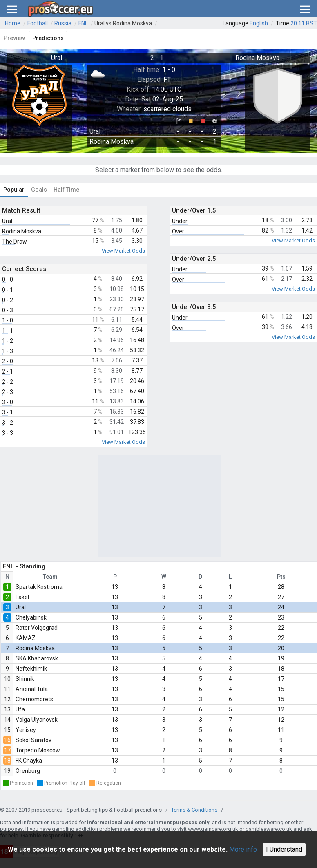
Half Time (66, 190)
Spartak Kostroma (39, 587)
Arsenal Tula (32, 689)
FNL (83, 23)
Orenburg (28, 771)
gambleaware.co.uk (269, 829)
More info (243, 849)
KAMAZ (26, 638)
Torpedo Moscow (38, 750)
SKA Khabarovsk (37, 658)
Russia (63, 23)
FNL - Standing (24, 566)
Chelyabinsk (31, 617)
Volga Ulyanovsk (37, 720)
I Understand (284, 849)
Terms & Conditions (194, 810)
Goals (39, 190)
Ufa (20, 709)
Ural (21, 607)
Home (13, 23)
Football (38, 23)
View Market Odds (123, 251)
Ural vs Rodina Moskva (123, 23)
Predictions (48, 38)
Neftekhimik (31, 669)
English (259, 23)
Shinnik (25, 679)
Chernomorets (34, 699)
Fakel (22, 597)
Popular (14, 190)
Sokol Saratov (33, 740)
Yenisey (26, 730)
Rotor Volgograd (37, 628)
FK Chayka (29, 761)
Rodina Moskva (35, 648)
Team (50, 577)
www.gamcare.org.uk (213, 829)
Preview (14, 38)
